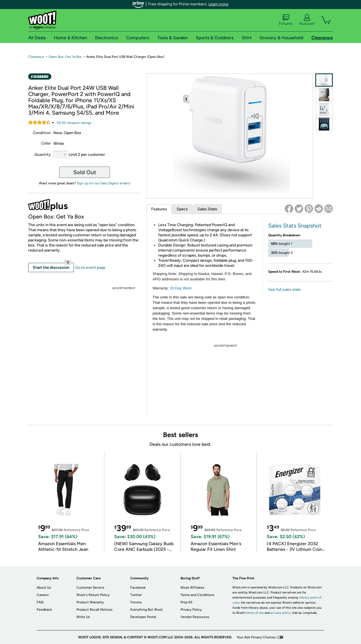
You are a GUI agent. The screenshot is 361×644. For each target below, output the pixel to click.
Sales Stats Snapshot (295, 226)
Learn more (218, 4)
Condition (42, 133)
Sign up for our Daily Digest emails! (104, 183)
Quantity (43, 155)
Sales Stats (207, 209)
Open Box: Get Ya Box (65, 57)
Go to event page (90, 268)
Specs (182, 209)
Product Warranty (90, 602)
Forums (286, 20)
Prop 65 (186, 602)
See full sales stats (285, 290)
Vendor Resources (195, 617)
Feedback (44, 610)
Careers (43, 595)
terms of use (255, 613)
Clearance (36, 57)
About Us (44, 588)
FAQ (40, 602)
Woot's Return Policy (93, 595)
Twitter (136, 595)
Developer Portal (143, 617)
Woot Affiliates (192, 588)
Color (46, 143)
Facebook (138, 588)
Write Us (83, 617)
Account (307, 20)
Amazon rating (74, 123)
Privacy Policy (191, 610)
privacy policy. (281, 613)
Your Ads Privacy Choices (256, 637)
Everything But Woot (147, 610)
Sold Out (85, 172)
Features (159, 209)
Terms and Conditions (197, 595)
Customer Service (90, 588)
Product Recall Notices (94, 610)
